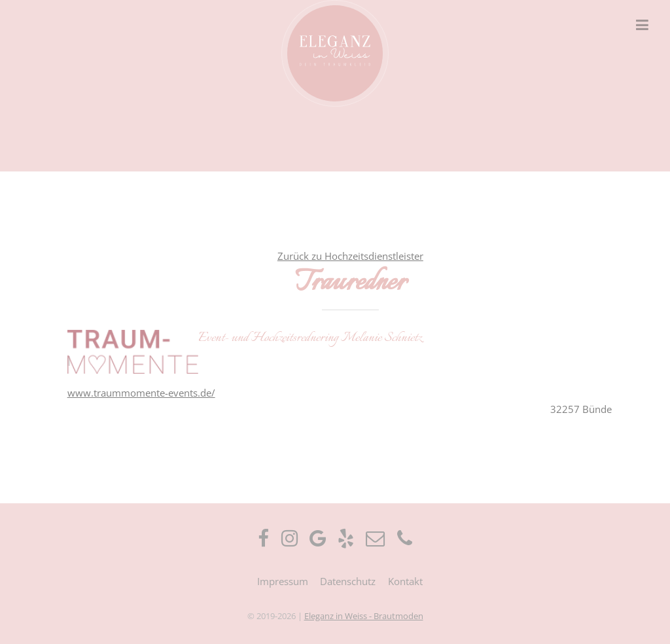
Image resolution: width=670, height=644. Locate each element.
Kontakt (405, 581)
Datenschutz (348, 581)
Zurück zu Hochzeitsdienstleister (350, 256)
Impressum (283, 581)
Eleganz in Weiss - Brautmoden (364, 616)
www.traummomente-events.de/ (141, 393)
